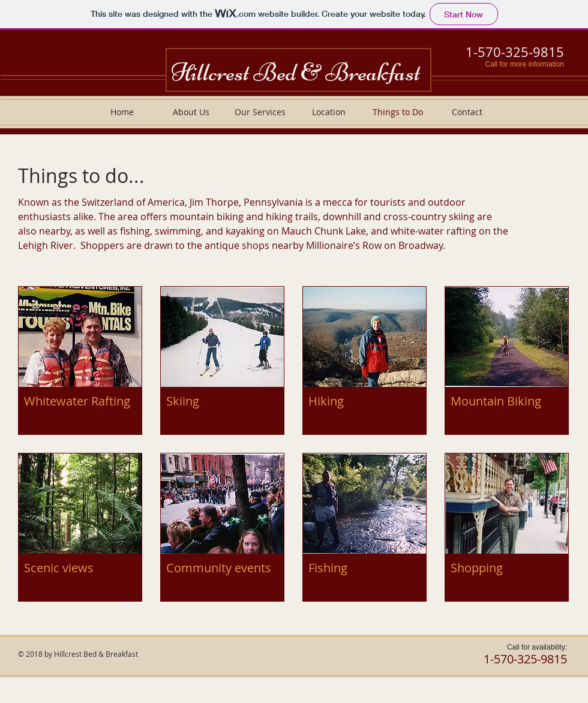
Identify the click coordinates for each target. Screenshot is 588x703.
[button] (80, 360)
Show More (294, 611)
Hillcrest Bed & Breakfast (295, 72)
